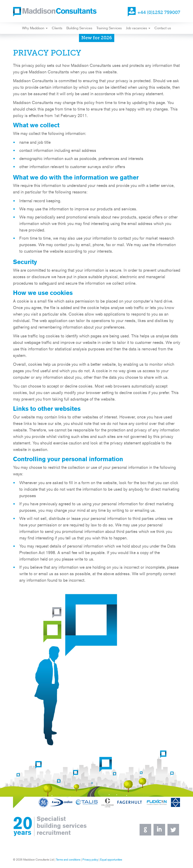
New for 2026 (97, 38)
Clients (57, 28)
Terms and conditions (68, 860)
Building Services (79, 28)
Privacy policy (90, 860)
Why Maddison (35, 28)
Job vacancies (138, 28)
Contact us (163, 28)
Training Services (109, 28)
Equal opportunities (111, 860)
